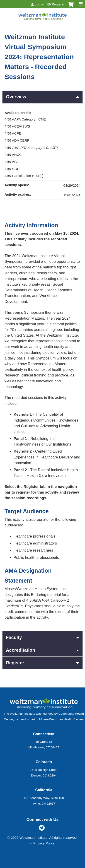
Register (58, 4)
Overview (16, 97)
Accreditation (21, 650)
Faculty (14, 637)
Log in (39, 4)
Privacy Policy (44, 843)
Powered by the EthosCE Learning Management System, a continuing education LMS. (67, 865)
